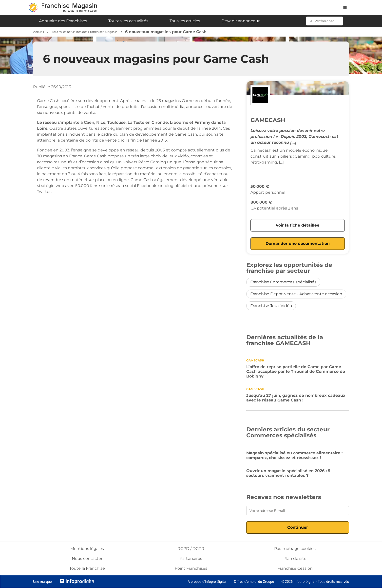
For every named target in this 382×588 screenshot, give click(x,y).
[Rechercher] (327, 21)
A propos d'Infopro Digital (207, 582)
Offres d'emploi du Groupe (254, 582)
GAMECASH (268, 120)
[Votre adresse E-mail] (298, 511)
